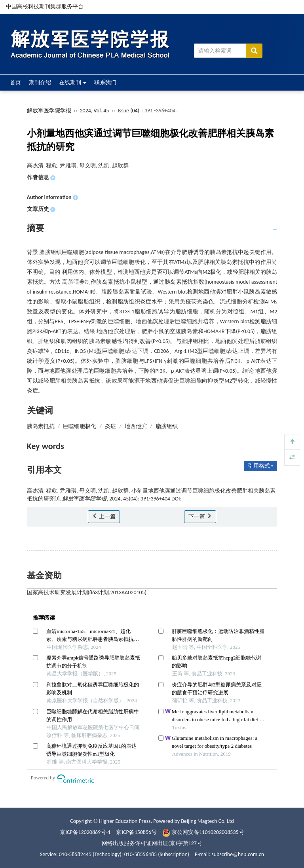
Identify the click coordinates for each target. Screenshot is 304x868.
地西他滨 (136, 426)
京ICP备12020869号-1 (85, 832)
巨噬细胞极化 (80, 426)
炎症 (110, 426)
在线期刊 (73, 82)
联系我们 (105, 82)
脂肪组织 (167, 426)
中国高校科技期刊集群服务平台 (45, 7)
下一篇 (200, 516)
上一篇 (104, 516)
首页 (15, 82)
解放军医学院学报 (49, 111)
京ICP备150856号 (137, 832)
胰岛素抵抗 (41, 426)
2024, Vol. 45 (95, 111)
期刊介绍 (40, 82)
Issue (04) (128, 111)
